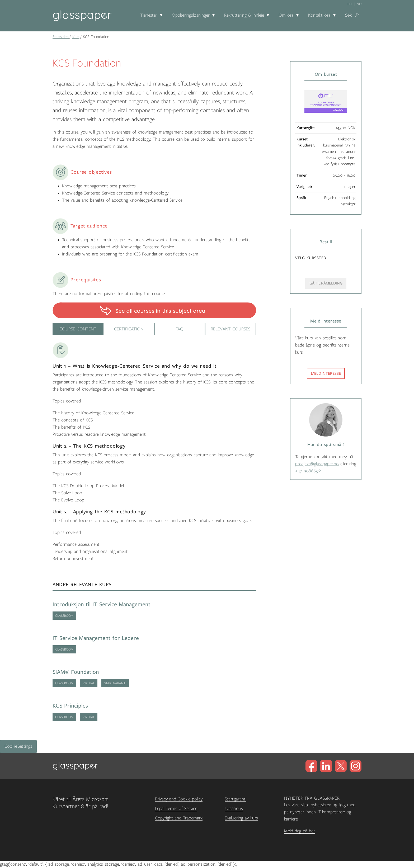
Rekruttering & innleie (244, 15)
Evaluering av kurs (241, 818)
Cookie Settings (18, 747)
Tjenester (149, 15)
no (359, 4)
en (350, 4)
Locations (234, 809)
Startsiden (61, 37)
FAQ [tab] (180, 329)
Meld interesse (326, 373)
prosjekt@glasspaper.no (317, 464)
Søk (348, 15)
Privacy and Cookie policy (179, 799)
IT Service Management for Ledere (96, 639)
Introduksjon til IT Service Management (102, 605)
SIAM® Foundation (76, 672)
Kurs (76, 37)
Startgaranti (236, 799)
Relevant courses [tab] (230, 329)
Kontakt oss (319, 15)
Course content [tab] (78, 329)
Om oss (286, 15)
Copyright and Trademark (179, 818)
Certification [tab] (129, 329)
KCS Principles (70, 706)
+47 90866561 (308, 471)
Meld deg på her (300, 831)
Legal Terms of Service (176, 809)
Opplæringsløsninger (191, 15)
